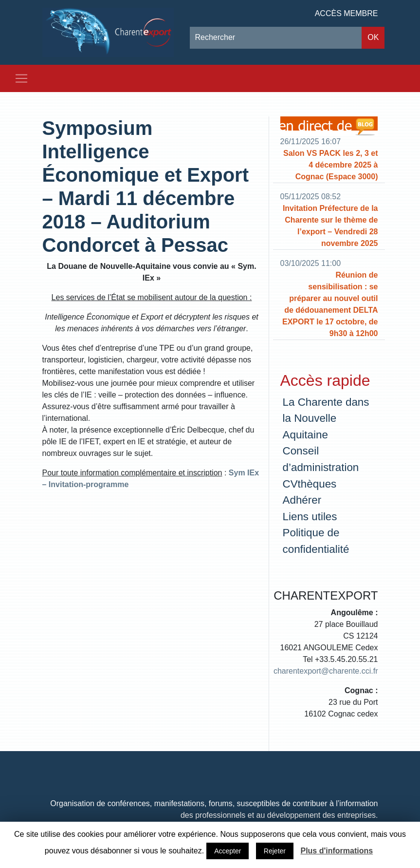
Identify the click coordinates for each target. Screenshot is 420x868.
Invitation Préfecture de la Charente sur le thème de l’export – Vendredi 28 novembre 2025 (330, 226)
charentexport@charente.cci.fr (326, 671)
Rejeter (275, 851)
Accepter (228, 851)
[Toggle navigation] (21, 78)
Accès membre (347, 13)
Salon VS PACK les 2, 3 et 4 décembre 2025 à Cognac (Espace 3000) (330, 165)
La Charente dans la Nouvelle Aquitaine (326, 418)
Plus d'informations (337, 851)
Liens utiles (310, 517)
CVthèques (310, 484)
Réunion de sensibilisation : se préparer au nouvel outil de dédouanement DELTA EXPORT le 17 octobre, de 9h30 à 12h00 (330, 304)
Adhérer (302, 500)
